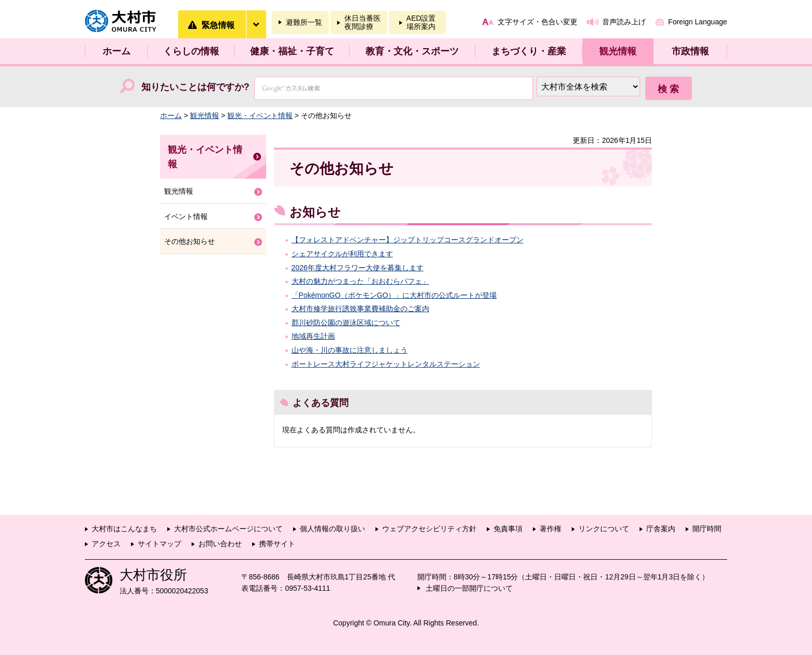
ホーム (117, 51)
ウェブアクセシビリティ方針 (429, 529)
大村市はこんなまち (124, 529)
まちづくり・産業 (529, 51)
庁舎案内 (661, 529)
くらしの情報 (191, 51)
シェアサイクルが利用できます (342, 254)
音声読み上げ (624, 22)
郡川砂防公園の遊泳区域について (346, 323)
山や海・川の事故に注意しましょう (350, 350)
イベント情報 (186, 216)
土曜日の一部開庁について (469, 588)
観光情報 (618, 51)
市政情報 (690, 51)
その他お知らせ (190, 241)
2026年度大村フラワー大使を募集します (358, 268)
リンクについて (604, 529)
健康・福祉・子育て (292, 51)
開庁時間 (707, 529)
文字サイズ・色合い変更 (538, 22)
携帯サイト (277, 544)
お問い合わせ (220, 544)
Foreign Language (698, 22)
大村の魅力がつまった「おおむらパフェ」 (360, 281)
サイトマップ (160, 544)
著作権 (550, 529)
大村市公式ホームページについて (228, 529)
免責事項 (508, 529)
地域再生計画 (313, 336)
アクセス (106, 544)
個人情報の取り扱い (332, 529)
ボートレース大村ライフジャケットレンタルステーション (386, 364)
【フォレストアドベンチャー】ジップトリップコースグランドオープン (408, 240)
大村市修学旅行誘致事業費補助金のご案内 (360, 309)
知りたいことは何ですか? (195, 87)
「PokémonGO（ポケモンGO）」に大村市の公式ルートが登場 (394, 295)
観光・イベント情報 (260, 115)
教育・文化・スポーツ (412, 51)
